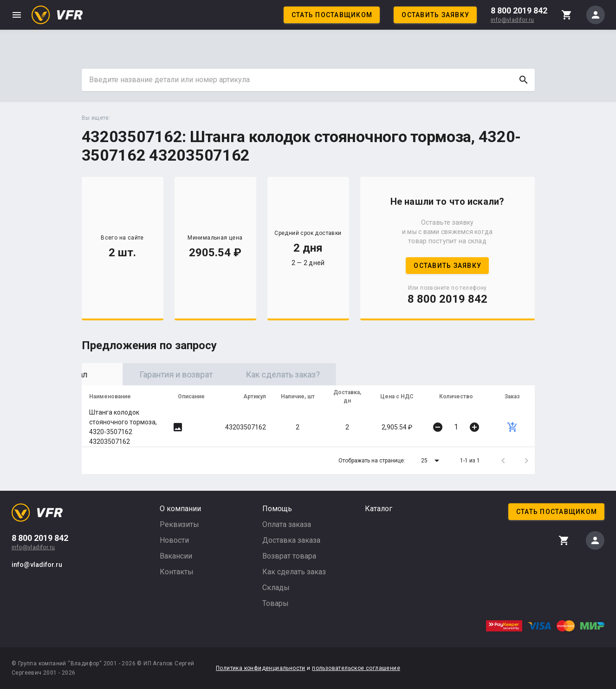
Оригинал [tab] (135, 374)
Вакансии (176, 556)
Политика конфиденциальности (261, 668)
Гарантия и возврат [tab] (242, 374)
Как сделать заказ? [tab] (349, 374)
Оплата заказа (287, 524)
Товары (276, 603)
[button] (432, 461)
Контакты (177, 572)
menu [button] (17, 15)
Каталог (379, 509)
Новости (174, 540)
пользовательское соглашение (356, 668)
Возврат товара (289, 556)
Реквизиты (179, 524)
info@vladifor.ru (512, 20)
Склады (276, 588)
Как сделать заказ (294, 572)
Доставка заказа (291, 540)
